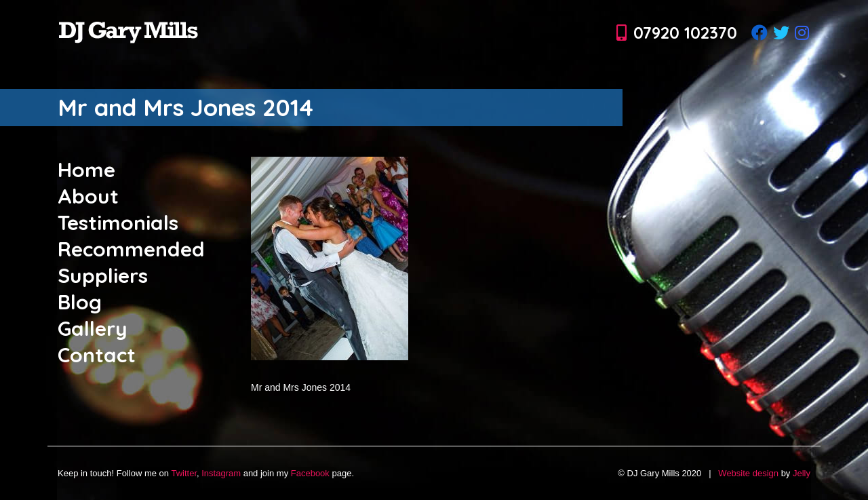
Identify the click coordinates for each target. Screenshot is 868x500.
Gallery (93, 328)
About (88, 196)
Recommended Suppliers (131, 262)
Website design (748, 473)
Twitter (184, 473)
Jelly (802, 473)
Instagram (221, 473)
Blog (80, 302)
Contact (97, 355)
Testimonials (118, 223)
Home (86, 170)
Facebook (310, 473)
